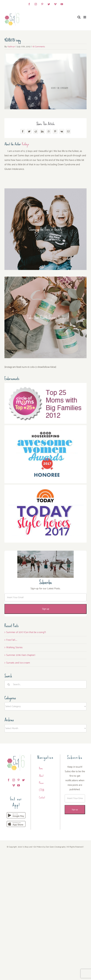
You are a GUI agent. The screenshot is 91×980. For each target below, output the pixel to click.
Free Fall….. (12, 640)
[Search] (9, 684)
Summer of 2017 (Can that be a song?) (26, 632)
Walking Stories (14, 647)
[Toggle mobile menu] (85, 17)
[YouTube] (19, 785)
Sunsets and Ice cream (18, 663)
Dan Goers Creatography (56, 847)
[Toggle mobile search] (79, 17)
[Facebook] (9, 780)
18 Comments (39, 47)
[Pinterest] (19, 780)
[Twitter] (23, 780)
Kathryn (11, 47)
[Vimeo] (14, 785)
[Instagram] (14, 780)
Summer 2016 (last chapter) (21, 655)
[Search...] (45, 684)
